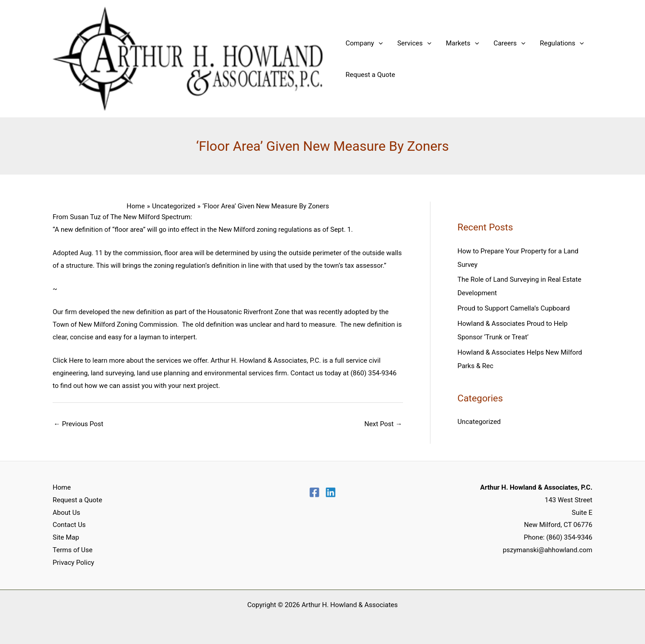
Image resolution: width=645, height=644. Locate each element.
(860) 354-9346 (569, 537)
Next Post (383, 424)
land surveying (112, 373)
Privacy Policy (73, 563)
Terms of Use (73, 550)
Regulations (557, 43)
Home (62, 487)
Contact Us (69, 525)
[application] (378, 43)
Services (412, 43)
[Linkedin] (331, 492)
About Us (66, 513)
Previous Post (78, 424)
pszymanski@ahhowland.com (548, 550)
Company (363, 43)
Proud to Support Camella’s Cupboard (514, 308)
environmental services (239, 373)
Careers (505, 43)
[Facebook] (314, 492)
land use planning (163, 373)
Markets (459, 43)
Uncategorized (479, 422)
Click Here (68, 360)
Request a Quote (370, 75)
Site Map (66, 537)
